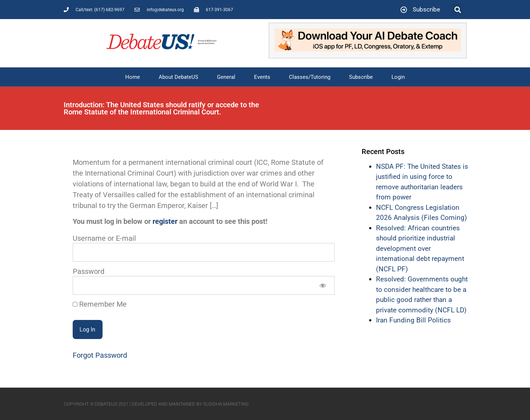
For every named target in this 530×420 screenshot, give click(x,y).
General (226, 77)
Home (133, 77)
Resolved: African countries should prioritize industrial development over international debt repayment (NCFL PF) (420, 249)
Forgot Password (100, 355)
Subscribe (361, 77)
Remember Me (100, 304)
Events (262, 77)
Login (398, 77)
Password (89, 271)
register (165, 221)
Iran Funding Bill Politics (413, 320)
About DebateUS (178, 77)
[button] (457, 10)
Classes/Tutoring (310, 77)
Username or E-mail (104, 238)
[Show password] (323, 285)
